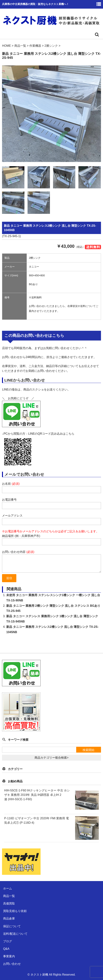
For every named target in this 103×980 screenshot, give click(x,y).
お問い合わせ (12, 964)
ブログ (8, 941)
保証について (12, 926)
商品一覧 (9, 896)
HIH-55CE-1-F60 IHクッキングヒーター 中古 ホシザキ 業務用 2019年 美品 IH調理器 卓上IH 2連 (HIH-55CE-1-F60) (37, 795)
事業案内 (9, 956)
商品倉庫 (9, 919)
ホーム (8, 888)
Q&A (6, 949)
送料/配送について (15, 934)
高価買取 (9, 903)
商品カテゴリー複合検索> (51, 758)
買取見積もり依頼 (15, 911)
